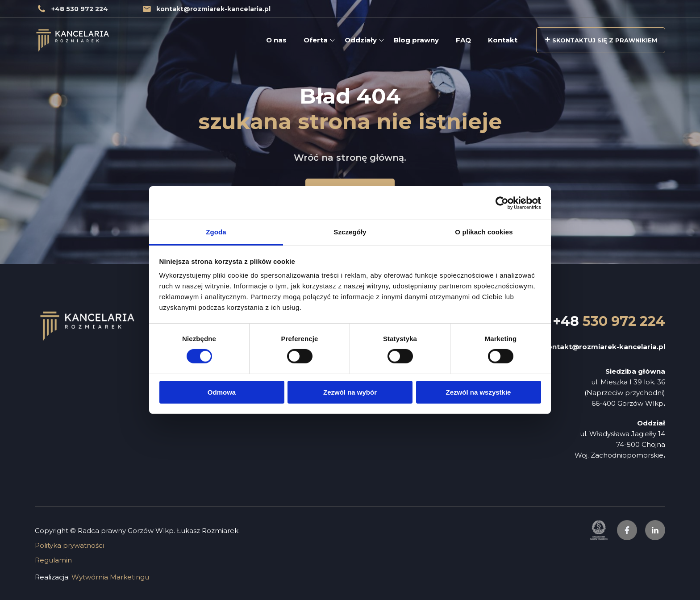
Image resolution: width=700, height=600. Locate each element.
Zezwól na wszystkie (479, 392)
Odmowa (222, 392)
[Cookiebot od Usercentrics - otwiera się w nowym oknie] (502, 203)
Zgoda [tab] (216, 232)
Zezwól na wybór (350, 392)
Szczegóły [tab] (350, 232)
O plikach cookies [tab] (484, 232)
